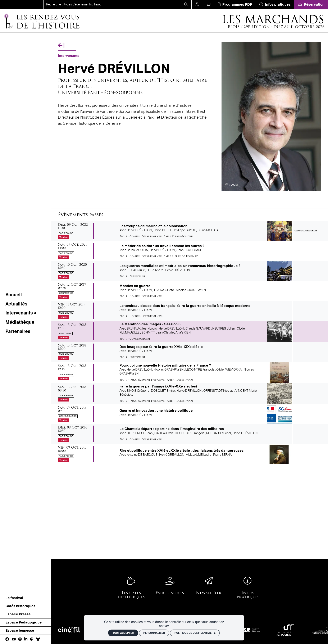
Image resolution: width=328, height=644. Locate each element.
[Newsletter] (209, 586)
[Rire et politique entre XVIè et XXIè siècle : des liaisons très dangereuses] (189, 454)
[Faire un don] (197, 4)
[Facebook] (7, 639)
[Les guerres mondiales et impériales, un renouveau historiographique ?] (189, 271)
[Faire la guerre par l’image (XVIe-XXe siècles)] (189, 393)
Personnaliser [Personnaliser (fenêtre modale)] (154, 633)
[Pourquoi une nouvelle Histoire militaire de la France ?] (189, 372)
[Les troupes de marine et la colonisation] (189, 231)
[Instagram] (20, 639)
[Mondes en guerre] (189, 291)
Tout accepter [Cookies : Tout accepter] (123, 633)
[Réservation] (311, 4)
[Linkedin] (26, 639)
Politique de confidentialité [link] (195, 633)
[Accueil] (42, 21)
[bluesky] (38, 639)
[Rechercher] (186, 4)
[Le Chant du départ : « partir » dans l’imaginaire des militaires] (189, 434)
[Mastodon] (32, 639)
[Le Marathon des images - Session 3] (189, 331)
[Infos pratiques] (275, 4)
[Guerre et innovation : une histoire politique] (189, 414)
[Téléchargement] (235, 4)
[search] (112, 4)
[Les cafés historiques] (131, 588)
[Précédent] (61, 46)
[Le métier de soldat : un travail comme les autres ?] (189, 251)
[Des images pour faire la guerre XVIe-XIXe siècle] (189, 352)
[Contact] (208, 4)
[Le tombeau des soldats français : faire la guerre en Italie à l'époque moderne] (189, 311)
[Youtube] (14, 639)
